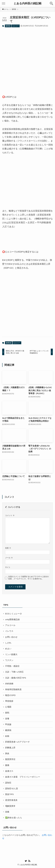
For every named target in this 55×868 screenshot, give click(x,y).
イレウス (9, 631)
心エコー (16, 26)
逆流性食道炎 (11, 800)
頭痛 (7, 812)
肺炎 (7, 754)
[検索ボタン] (51, 3)
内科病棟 (9, 684)
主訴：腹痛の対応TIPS (16, 678)
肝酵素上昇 (10, 748)
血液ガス (9, 771)
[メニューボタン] (4, 3)
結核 (7, 736)
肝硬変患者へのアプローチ (17, 742)
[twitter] (26, 861)
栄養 (7, 719)
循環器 (8, 26)
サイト (8, 567)
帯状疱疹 (9, 701)
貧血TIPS (9, 794)
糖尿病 (8, 730)
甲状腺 (8, 724)
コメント (10, 515)
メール (9, 558)
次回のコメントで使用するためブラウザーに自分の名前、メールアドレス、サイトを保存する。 (28, 578)
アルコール (10, 625)
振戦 (7, 713)
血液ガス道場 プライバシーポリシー (23, 777)
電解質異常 (10, 806)
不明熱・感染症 (12, 666)
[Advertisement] (27, 59)
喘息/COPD (10, 695)
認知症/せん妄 (12, 789)
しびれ (8, 643)
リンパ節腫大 (11, 654)
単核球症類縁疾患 (13, 689)
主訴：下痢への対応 (14, 672)
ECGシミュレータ (13, 614)
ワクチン (9, 660)
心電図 (8, 707)
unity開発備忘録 (12, 619)
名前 (8, 548)
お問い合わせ (11, 637)
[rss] (29, 861)
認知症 (8, 783)
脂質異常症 (10, 759)
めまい (8, 649)
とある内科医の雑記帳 (28, 4)
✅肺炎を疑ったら (14, 818)
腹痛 (7, 765)
